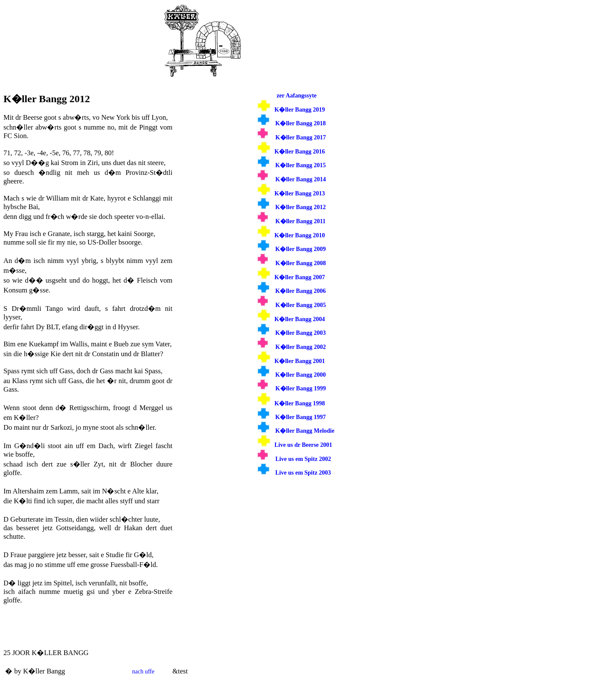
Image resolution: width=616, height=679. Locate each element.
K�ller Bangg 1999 (301, 388)
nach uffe (143, 672)
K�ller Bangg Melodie (305, 431)
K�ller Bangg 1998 (300, 403)
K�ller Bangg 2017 (301, 137)
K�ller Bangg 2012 (301, 207)
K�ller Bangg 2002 (301, 347)
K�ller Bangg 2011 (301, 221)
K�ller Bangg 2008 (301, 263)
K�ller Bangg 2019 (300, 110)
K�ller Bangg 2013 (300, 193)
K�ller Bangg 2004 (300, 319)
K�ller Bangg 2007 (300, 277)
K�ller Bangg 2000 (301, 375)
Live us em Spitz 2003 (303, 473)
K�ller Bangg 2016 (300, 152)
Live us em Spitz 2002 (303, 459)
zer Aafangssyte (297, 96)
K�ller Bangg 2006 (301, 291)
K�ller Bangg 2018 (301, 123)
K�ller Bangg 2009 (301, 249)
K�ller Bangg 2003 (301, 333)
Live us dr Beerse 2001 (304, 445)
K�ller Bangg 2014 (301, 179)
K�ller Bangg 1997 (301, 417)
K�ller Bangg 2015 (301, 165)
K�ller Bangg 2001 (300, 361)
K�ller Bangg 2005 (301, 305)
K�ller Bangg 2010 (300, 235)
